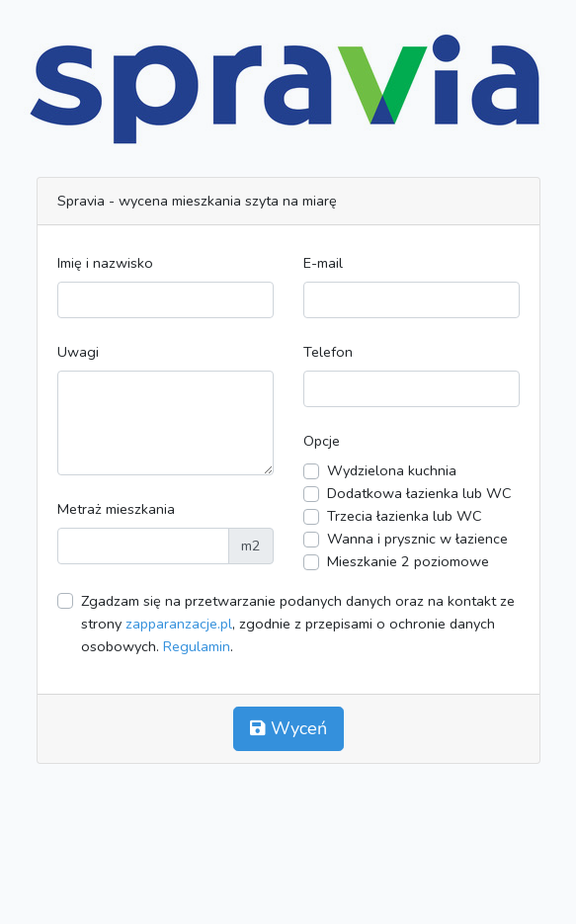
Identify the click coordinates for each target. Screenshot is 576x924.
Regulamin (197, 646)
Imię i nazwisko (105, 263)
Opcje (322, 441)
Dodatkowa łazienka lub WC (419, 493)
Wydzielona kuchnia (392, 470)
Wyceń (288, 728)
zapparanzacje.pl (179, 624)
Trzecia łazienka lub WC (405, 516)
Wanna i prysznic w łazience (417, 539)
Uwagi (78, 352)
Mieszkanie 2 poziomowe (408, 561)
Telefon (328, 352)
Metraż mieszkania (116, 509)
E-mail (323, 263)
